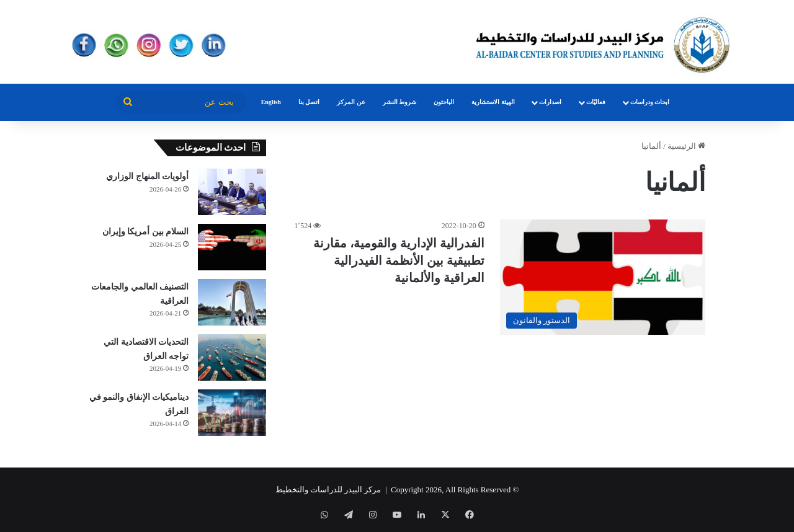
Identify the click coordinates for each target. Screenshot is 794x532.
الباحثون (444, 102)
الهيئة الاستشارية (493, 102)
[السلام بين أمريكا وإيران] (232, 247)
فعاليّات (596, 102)
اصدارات (550, 102)
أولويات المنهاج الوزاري (147, 176)
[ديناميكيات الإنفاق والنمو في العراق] (232, 413)
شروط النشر (400, 102)
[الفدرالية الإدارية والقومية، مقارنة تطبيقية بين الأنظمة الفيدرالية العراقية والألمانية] (603, 277)
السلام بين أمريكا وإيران (146, 232)
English (271, 102)
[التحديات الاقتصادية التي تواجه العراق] (232, 357)
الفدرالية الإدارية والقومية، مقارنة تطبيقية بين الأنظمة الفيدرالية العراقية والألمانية (399, 260)
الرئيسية (686, 146)
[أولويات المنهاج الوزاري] (232, 192)
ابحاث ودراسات (650, 102)
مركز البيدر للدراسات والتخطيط (328, 490)
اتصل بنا (309, 102)
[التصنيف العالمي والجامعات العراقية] (232, 302)
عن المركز (351, 102)
